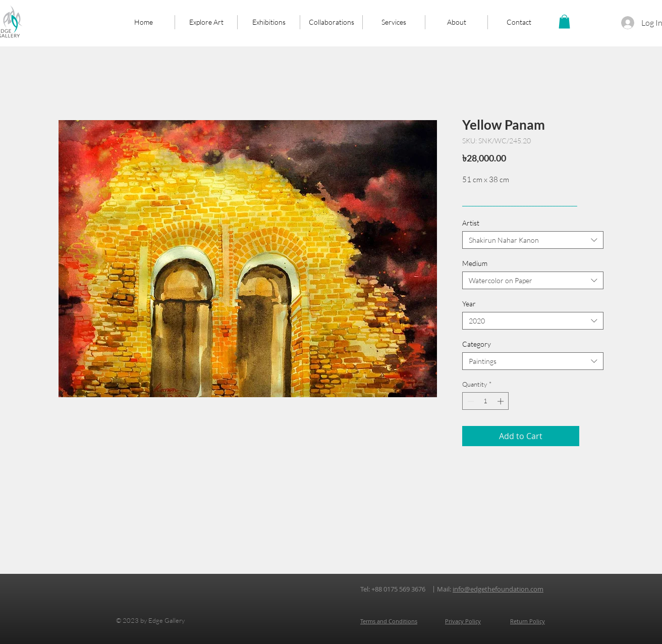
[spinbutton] (486, 401)
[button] (564, 21)
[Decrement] (470, 401)
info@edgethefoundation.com (498, 589)
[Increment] (502, 401)
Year (469, 304)
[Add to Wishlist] (593, 436)
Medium (475, 263)
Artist (471, 223)
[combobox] (533, 240)
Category (477, 344)
